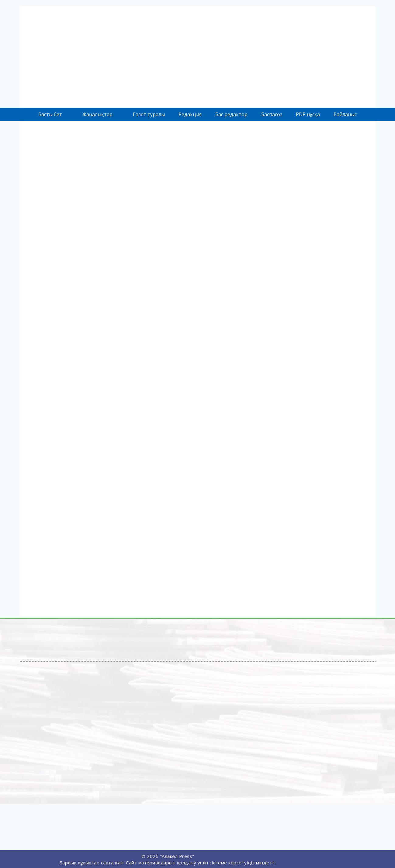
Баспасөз (272, 114)
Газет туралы (149, 114)
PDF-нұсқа (308, 114)
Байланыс (345, 114)
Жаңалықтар (97, 114)
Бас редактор (231, 114)
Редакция (190, 114)
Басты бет (50, 114)
